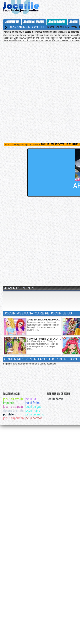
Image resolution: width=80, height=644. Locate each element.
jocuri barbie (57, 22)
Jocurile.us (12, 22)
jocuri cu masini (34, 22)
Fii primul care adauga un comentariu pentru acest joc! (30, 364)
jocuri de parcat (13, 407)
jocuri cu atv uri (13, 399)
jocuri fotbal (33, 403)
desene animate (13, 410)
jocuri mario (33, 410)
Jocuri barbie (55, 399)
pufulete (8, 414)
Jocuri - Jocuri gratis (14, 144)
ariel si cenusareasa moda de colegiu (49, 320)
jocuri (73, 22)
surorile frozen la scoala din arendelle (51, 339)
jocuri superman (13, 418)
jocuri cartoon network (36, 418)
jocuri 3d (30, 399)
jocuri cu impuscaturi (36, 414)
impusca (9, 403)
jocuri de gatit (34, 407)
